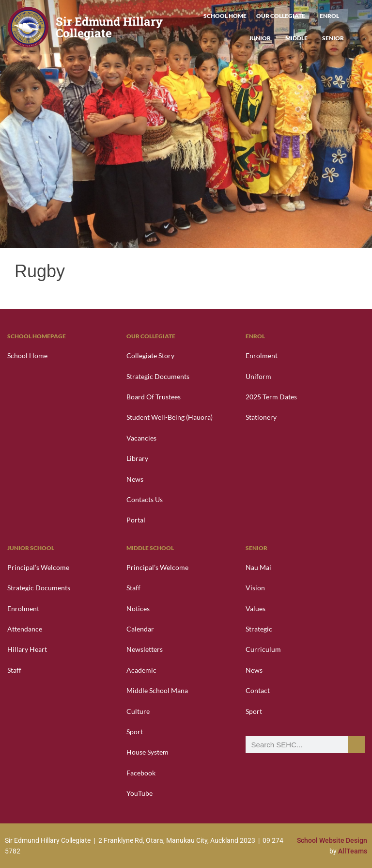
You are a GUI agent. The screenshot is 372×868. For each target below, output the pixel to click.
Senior (333, 38)
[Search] (356, 745)
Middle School (150, 548)
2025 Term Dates (271, 397)
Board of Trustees (154, 397)
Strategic (259, 629)
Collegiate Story (150, 355)
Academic (141, 670)
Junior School (31, 548)
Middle (299, 38)
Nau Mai (258, 567)
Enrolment (262, 355)
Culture (138, 711)
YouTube (139, 793)
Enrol (332, 16)
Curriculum (263, 649)
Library (137, 458)
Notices (138, 608)
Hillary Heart (27, 649)
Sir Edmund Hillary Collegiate (109, 27)
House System (147, 752)
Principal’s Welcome (38, 567)
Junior (262, 38)
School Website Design (332, 840)
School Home (225, 16)
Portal (136, 520)
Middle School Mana (157, 690)
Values (256, 608)
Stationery (261, 417)
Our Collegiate (283, 16)
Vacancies (141, 438)
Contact (258, 690)
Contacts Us (145, 499)
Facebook (141, 773)
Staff (14, 670)
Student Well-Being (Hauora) (170, 417)
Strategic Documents (158, 376)
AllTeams (353, 851)
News (135, 479)
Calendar (140, 629)
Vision (255, 588)
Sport (135, 732)
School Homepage (37, 336)
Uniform (258, 376)
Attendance (25, 629)
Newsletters (145, 649)
